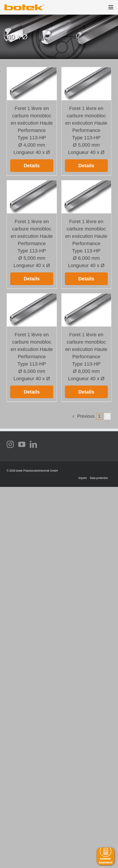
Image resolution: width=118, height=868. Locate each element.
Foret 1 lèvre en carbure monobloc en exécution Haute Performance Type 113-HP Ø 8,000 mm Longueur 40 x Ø (86, 357)
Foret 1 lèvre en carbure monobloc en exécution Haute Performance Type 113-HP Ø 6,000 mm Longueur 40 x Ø (86, 243)
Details (32, 166)
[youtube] (22, 444)
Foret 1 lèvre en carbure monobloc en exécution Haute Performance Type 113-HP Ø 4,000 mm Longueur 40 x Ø (32, 130)
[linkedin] (33, 444)
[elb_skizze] (24, 6)
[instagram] (10, 444)
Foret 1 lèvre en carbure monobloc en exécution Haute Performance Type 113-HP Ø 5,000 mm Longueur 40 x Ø (86, 130)
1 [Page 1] (99, 416)
